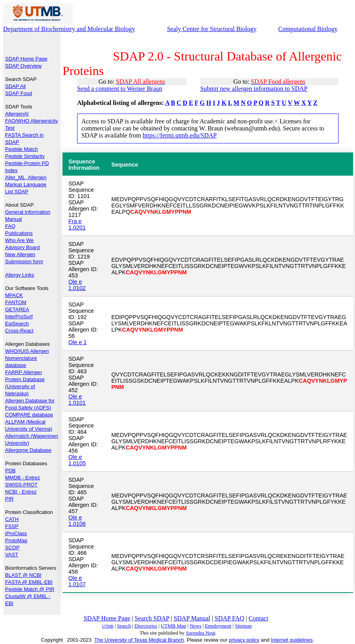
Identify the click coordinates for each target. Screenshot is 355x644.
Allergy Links (20, 275)
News (196, 626)
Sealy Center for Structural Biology (212, 29)
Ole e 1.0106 (77, 521)
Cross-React (19, 331)
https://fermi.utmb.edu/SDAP (180, 135)
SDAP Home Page (26, 59)
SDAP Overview (23, 66)
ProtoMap (16, 540)
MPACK (14, 295)
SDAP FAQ (229, 618)
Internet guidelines (292, 640)
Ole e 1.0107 (77, 581)
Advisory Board (22, 247)
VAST (12, 555)
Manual (14, 219)
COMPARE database (29, 415)
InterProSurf (19, 316)
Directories (146, 626)
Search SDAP (152, 618)
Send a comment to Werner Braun (120, 89)
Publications (19, 233)
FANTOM (16, 302)
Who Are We (19, 240)
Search (124, 626)
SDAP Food (18, 93)
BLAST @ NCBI (23, 575)
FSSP (12, 526)
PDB (10, 471)
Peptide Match (21, 149)
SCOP (12, 548)
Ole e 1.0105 (77, 460)
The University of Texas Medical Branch (139, 640)
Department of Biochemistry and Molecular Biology (69, 29)
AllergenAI (17, 114)
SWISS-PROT (21, 485)
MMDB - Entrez (23, 478)
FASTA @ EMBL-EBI (29, 582)
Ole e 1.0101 (77, 400)
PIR (9, 499)
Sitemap (244, 626)
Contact (258, 618)
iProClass (16, 533)
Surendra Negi (201, 633)
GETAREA (17, 309)
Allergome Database (28, 450)
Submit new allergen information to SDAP (254, 89)
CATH (12, 519)
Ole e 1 (77, 342)
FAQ (10, 226)
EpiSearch (17, 324)
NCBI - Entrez (21, 492)
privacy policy (244, 640)
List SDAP (17, 192)
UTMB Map (174, 626)
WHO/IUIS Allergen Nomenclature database (27, 358)
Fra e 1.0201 (77, 224)
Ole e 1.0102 (77, 285)
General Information (28, 212)
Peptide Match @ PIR (30, 589)
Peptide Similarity (25, 156)
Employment (218, 626)
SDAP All (16, 86)
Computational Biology (308, 29)
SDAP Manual (192, 618)
